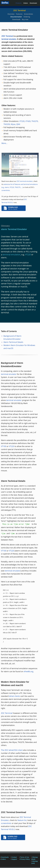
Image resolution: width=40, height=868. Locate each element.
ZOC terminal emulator (25, 181)
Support (14, 859)
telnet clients (14, 696)
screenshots (6, 190)
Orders (26, 3)
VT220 (22, 121)
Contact (14, 857)
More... (4, 143)
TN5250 (7, 124)
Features (19, 14)
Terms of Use (25, 857)
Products (19, 3)
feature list (22, 820)
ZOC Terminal (19, 10)
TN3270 (35, 121)
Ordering (27, 17)
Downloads (33, 3)
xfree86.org (28, 671)
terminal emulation (12, 255)
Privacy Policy (25, 859)
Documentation (16, 17)
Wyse (13, 124)
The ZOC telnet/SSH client (12, 750)
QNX (18, 124)
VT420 (28, 121)
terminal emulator (9, 39)
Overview (11, 14)
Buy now (25, 19)
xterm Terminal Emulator (14, 229)
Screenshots (28, 14)
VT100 (4, 446)
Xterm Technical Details (13, 342)
